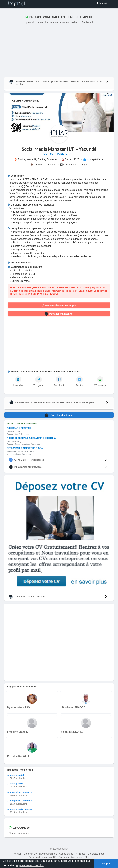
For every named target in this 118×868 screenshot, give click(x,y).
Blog (87, 857)
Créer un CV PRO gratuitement (40, 854)
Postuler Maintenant (59, 314)
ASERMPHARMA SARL (59, 154)
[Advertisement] (59, 50)
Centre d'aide (66, 854)
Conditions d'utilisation (71, 857)
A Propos (80, 854)
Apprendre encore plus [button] (30, 865)
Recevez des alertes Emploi (59, 305)
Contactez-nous (96, 854)
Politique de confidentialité (42, 857)
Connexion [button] (104, 3)
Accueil (17, 854)
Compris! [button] (106, 863)
